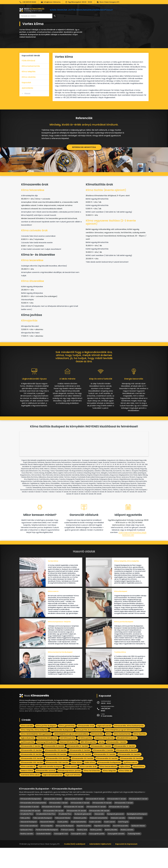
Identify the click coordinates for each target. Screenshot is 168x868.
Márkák (104, 10)
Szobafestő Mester (44, 854)
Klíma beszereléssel (108, 787)
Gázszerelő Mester (47, 842)
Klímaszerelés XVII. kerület (32, 779)
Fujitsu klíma (125, 787)
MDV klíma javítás (88, 762)
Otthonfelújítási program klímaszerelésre (123, 750)
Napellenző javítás (84, 846)
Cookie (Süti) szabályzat (75, 864)
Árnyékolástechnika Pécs (46, 834)
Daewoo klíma (27, 791)
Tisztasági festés (134, 854)
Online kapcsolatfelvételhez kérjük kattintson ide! (132, 545)
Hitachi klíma (139, 787)
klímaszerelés (97, 754)
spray (101, 762)
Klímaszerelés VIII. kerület (56, 770)
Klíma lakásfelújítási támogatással (36, 754)
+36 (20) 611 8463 (28, 2)
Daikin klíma (90, 783)
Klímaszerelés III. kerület (54, 766)
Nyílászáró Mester (138, 846)
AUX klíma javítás (68, 758)
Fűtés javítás (25, 838)
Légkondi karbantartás (52, 795)
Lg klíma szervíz (130, 783)
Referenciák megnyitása (84, 147)
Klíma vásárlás (29, 77)
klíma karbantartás (122, 754)
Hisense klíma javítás (69, 762)
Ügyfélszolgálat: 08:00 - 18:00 (79, 2)
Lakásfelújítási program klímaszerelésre (71, 754)
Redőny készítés (111, 850)
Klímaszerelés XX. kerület (107, 779)
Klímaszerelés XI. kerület (127, 770)
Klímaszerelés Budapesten (62, 750)
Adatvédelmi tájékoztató (100, 864)
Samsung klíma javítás (47, 762)
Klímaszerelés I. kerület (117, 762)
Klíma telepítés (29, 72)
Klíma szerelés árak (88, 787)
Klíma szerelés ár (28, 787)
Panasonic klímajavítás (47, 758)
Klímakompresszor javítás (69, 791)
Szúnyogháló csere (78, 854)
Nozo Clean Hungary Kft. (108, 2)
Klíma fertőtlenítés (92, 791)
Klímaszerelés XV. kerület (105, 774)
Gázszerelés (99, 834)
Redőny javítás (96, 850)
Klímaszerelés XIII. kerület (56, 774)
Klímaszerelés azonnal (46, 791)
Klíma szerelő (71, 787)
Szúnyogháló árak (61, 854)
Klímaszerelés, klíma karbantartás (129, 746)
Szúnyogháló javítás (97, 854)
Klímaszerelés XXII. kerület (32, 783)
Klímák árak (57, 10)
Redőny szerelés (127, 850)
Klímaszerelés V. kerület (101, 766)
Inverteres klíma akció (30, 795)
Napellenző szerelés (102, 846)
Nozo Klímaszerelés (121, 846)
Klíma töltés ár (125, 791)
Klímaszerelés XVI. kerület (129, 774)
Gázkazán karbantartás (99, 838)
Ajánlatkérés (27, 88)
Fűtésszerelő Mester (63, 838)
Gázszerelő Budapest (29, 842)
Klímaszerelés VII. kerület (31, 770)
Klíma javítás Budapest (46, 746)
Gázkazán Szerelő (135, 838)
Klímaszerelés (91, 10)
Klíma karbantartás (31, 66)
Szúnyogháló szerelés (116, 854)
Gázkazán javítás (80, 838)
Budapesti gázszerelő (83, 834)
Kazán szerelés (95, 842)
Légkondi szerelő (104, 746)
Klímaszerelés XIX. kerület (82, 779)
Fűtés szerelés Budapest (42, 838)
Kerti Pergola (123, 842)
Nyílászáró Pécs (26, 850)
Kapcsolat (115, 10)
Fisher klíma (76, 783)
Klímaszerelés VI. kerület (125, 766)
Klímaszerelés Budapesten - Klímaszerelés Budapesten (51, 809)
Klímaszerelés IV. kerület (78, 766)
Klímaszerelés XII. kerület (31, 774)
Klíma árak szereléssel (29, 846)
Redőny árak (82, 850)
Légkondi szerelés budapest (50, 787)
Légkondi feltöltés (73, 795)
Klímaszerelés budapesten (109, 783)
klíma (108, 754)
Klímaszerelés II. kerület (31, 766)
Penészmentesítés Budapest (47, 850)
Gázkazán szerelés (118, 838)
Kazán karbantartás (79, 842)
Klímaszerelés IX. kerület (80, 770)
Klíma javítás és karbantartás (89, 750)
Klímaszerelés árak (86, 746)
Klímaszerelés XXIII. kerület (57, 783)
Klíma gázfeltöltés (67, 746)
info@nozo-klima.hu (51, 2)
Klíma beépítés (47, 846)
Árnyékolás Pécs (27, 834)
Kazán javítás (63, 842)
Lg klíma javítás (27, 762)
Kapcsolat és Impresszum (126, 864)
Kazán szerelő (110, 842)
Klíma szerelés (27, 746)
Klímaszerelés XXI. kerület (131, 779)
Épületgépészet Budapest (137, 834)
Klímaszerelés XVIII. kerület (57, 779)
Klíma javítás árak (73, 10)
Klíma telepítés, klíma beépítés (34, 750)
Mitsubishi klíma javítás (127, 758)
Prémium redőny (68, 850)
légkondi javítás (28, 758)
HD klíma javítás (85, 758)
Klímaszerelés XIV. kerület (80, 774)
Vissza (27, 93)
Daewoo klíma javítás (104, 758)
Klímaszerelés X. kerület (103, 770)
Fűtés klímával (28, 61)
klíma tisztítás (140, 754)
